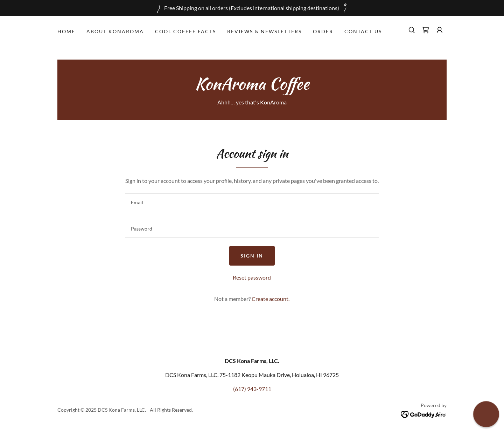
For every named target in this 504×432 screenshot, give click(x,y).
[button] (440, 30)
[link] (426, 30)
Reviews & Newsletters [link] (264, 31)
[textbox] (252, 202)
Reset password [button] (252, 277)
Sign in (252, 256)
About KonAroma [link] (115, 31)
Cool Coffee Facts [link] (185, 31)
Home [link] (66, 31)
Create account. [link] (271, 299)
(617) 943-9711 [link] (252, 389)
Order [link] (323, 31)
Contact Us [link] (363, 31)
